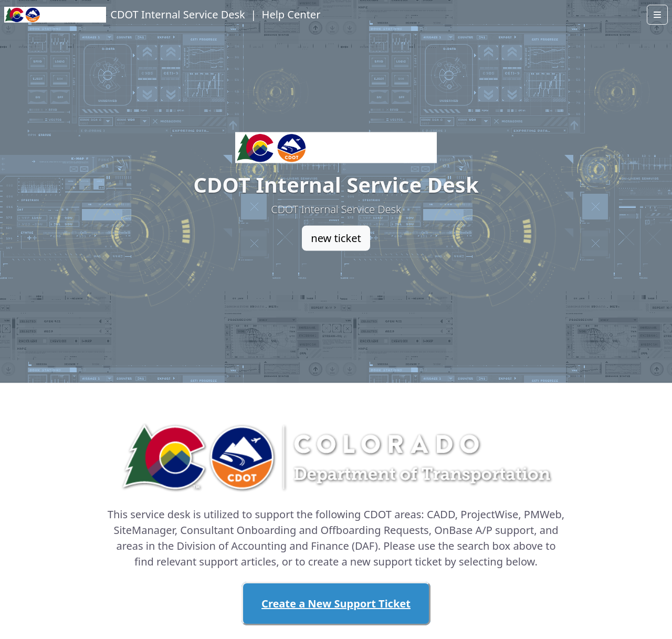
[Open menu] (657, 15)
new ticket (336, 238)
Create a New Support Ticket (336, 604)
